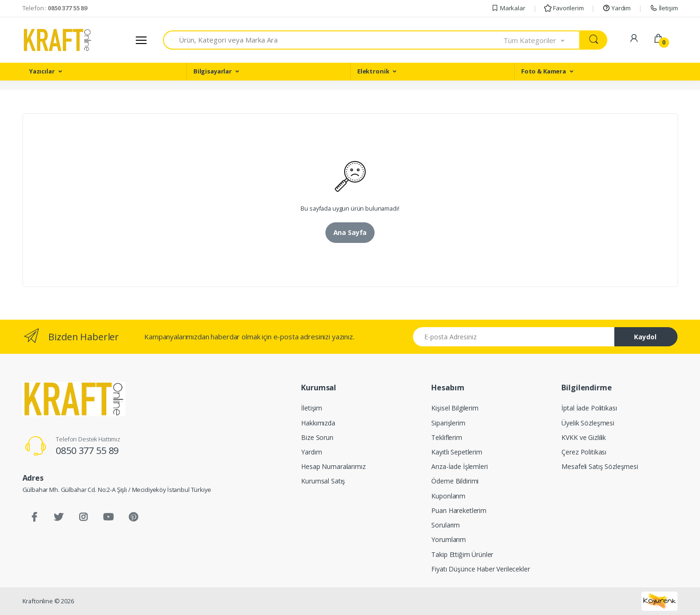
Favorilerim (564, 8)
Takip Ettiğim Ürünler (462, 554)
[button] (542, 40)
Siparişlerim (448, 423)
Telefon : (55, 8)
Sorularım (446, 525)
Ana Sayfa (350, 232)
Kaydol (645, 337)
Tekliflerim (446, 437)
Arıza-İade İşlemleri (459, 466)
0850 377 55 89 (87, 450)
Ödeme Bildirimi (455, 481)
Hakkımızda (318, 423)
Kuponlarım (448, 496)
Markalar (508, 8)
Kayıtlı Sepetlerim (457, 452)
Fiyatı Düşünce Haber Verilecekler (480, 569)
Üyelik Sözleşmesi (588, 423)
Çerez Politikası (584, 452)
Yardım (617, 8)
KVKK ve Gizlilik (584, 437)
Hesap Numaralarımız (333, 466)
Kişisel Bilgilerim (455, 408)
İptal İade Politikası (589, 408)
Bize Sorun (317, 437)
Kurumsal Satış (323, 481)
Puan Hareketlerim (459, 510)
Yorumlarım (449, 539)
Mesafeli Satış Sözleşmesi (600, 466)
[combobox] (334, 40)
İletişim (664, 8)
